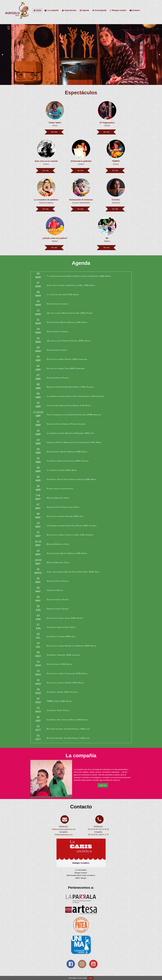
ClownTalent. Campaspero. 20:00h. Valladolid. (64, 655)
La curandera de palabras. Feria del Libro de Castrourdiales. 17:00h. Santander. (76, 396)
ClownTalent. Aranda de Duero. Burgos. (61, 627)
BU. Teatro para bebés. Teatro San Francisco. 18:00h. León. (68, 729)
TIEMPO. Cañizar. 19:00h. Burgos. (59, 701)
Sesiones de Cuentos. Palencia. (58, 378)
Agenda (84, 10)
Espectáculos (69, 10)
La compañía (52, 10)
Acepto (90, 978)
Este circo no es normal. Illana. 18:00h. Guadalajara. (66, 368)
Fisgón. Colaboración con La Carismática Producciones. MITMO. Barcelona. (74, 415)
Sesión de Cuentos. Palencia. (57, 350)
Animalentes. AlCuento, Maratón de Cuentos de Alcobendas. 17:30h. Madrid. (74, 442)
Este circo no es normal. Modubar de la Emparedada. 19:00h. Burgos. (72, 646)
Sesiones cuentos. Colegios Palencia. (60, 489)
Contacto (135, 10)
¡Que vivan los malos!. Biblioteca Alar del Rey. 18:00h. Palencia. (70, 313)
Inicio (37, 10)
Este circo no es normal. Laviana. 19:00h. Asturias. (65, 618)
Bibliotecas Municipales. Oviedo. (58, 498)
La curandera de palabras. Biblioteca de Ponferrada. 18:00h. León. (71, 433)
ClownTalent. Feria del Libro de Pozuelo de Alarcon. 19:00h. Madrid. (72, 479)
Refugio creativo (118, 10)
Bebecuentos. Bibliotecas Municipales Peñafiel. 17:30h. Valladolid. (71, 387)
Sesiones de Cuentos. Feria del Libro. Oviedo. (63, 507)
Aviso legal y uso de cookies (78, 978)
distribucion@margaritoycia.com (64, 829)
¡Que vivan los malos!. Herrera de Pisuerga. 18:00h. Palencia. (69, 341)
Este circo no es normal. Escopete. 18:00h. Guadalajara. (67, 359)
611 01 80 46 (104, 829)
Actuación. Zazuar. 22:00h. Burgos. (60, 664)
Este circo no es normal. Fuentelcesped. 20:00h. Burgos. (67, 673)
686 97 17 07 (104, 835)
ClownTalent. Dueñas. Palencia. (58, 710)
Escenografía (99, 10)
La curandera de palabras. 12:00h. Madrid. (62, 470)
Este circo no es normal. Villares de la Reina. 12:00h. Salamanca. (70, 535)
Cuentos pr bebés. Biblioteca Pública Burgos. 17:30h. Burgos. (69, 405)
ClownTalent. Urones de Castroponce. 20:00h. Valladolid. (68, 461)
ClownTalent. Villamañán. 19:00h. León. (61, 636)
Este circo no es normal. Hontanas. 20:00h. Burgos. (65, 683)
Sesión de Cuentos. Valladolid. (58, 304)
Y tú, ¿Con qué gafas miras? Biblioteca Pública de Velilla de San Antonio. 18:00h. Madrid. (79, 276)
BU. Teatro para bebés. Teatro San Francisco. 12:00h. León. (68, 738)
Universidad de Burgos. (55, 590)
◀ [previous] (3, 54)
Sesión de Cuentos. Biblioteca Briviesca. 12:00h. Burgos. (67, 322)
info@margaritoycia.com (64, 835)
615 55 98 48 (93, 829)
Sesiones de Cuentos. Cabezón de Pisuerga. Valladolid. (66, 424)
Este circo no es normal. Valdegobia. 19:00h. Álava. (65, 516)
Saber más (103, 785)
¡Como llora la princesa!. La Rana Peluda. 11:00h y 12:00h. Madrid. (71, 285)
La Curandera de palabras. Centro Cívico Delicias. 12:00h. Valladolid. (72, 526)
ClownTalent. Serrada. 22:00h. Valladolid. (62, 692)
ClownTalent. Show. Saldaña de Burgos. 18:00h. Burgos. (67, 720)
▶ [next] (161, 54)
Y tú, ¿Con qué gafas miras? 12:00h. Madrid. (63, 295)
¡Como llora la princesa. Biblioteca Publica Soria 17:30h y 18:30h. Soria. (73, 572)
